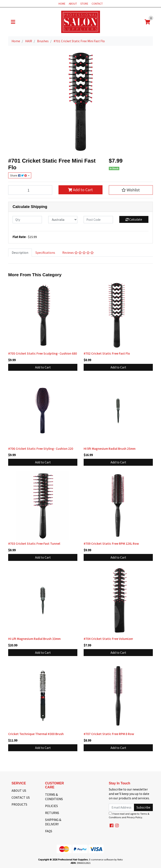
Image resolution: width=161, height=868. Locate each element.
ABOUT (73, 3)
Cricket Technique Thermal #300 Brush (36, 734)
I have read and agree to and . (129, 815)
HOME (62, 3)
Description (20, 253)
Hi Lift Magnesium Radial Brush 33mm (34, 639)
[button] (131, 190)
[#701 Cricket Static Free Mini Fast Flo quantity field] (30, 190)
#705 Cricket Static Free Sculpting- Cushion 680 (43, 353)
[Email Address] (121, 807)
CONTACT (97, 3)
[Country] (63, 220)
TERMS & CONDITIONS (54, 797)
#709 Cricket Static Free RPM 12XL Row (111, 543)
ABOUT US (19, 790)
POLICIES (51, 806)
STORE (84, 3)
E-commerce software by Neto (106, 859)
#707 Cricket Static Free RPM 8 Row (109, 734)
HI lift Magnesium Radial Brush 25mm (110, 448)
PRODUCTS (19, 804)
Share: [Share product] (19, 175)
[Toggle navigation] (13, 22)
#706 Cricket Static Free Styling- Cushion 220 (41, 448)
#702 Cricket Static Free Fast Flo (107, 353)
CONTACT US (21, 797)
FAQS (49, 831)
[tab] (20, 253)
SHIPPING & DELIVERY (53, 822)
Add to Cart (80, 190)
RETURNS (52, 813)
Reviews (78, 253)
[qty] (27, 220)
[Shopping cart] (147, 22)
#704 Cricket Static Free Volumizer (108, 639)
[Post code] (98, 220)
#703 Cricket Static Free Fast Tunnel (34, 543)
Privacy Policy (134, 817)
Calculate (134, 219)
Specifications (45, 253)
